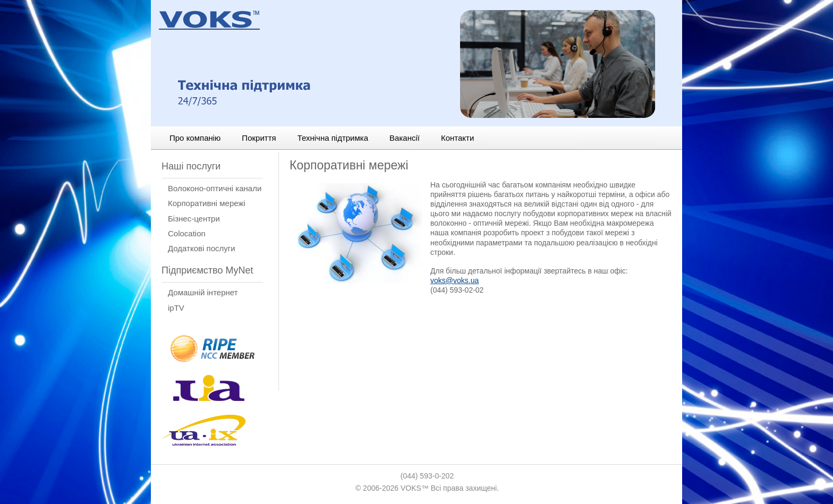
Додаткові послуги (202, 248)
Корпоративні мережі (207, 203)
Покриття (259, 138)
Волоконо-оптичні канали (215, 188)
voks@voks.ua (454, 280)
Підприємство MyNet (207, 270)
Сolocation (187, 233)
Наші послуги (191, 166)
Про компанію (195, 138)
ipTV (176, 308)
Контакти (457, 138)
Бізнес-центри (194, 219)
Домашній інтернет (203, 292)
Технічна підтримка (333, 138)
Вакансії (405, 138)
